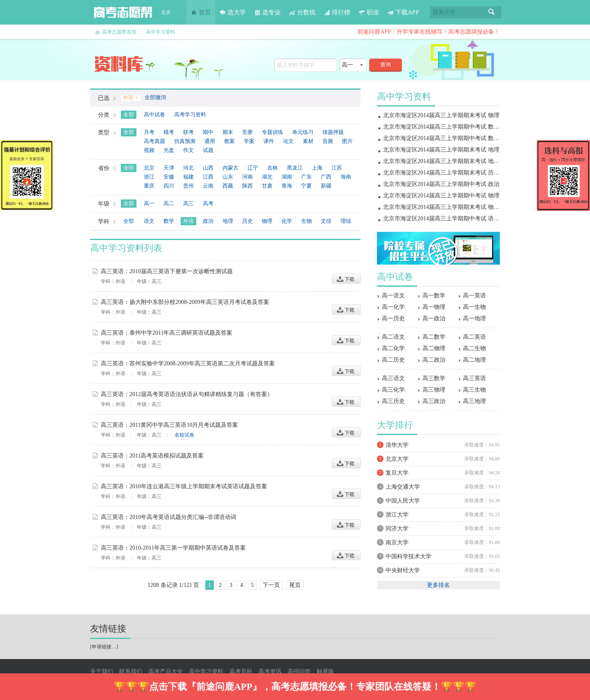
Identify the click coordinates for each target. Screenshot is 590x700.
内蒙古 (230, 168)
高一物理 (434, 307)
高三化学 (393, 390)
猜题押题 (333, 132)
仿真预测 (185, 141)
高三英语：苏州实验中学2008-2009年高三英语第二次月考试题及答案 (188, 364)
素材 (308, 141)
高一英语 (474, 296)
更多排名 (438, 585)
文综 (326, 221)
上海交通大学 (403, 487)
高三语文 (393, 378)
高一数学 (434, 296)
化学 (287, 221)
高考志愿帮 (123, 12)
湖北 (267, 177)
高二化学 (393, 348)
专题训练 (272, 132)
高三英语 (474, 378)
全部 (129, 114)
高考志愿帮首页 (119, 32)
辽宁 (253, 168)
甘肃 (267, 186)
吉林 (272, 168)
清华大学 (397, 445)
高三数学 (434, 378)
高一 (149, 203)
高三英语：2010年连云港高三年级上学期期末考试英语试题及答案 (184, 486)
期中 (208, 132)
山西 (208, 168)
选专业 (267, 12)
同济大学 (397, 529)
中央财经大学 (403, 570)
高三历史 (393, 401)
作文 (188, 150)
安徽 (169, 177)
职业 (369, 12)
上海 (317, 168)
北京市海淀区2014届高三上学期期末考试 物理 (441, 115)
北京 (149, 168)
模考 (169, 132)
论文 (288, 141)
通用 (210, 141)
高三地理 (474, 401)
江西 (208, 177)
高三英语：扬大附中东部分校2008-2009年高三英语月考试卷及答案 (185, 302)
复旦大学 (397, 473)
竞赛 (247, 132)
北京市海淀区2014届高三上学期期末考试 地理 (441, 150)
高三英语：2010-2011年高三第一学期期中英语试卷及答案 (173, 548)
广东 (306, 177)
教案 (229, 141)
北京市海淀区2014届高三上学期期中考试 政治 (441, 184)
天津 (169, 168)
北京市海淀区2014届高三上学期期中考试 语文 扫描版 (450, 219)
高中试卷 (154, 114)
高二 (169, 203)
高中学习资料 (161, 32)
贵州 (188, 186)
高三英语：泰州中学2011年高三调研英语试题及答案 (167, 333)
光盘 (169, 150)
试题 (208, 150)
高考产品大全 (166, 672)
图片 (347, 141)
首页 (201, 12)
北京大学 (397, 459)
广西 (326, 177)
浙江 (149, 177)
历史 (247, 221)
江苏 (337, 168)
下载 (346, 279)
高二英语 (474, 337)
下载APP (403, 12)
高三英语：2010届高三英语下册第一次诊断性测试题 (167, 271)
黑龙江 (295, 168)
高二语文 (393, 337)
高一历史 (393, 318)
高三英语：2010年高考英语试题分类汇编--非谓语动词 (169, 517)
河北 (188, 168)
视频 (149, 150)
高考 (208, 203)
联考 (188, 132)
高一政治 (434, 318)
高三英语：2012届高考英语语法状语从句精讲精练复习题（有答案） (187, 394)
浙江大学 (397, 515)
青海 (287, 186)
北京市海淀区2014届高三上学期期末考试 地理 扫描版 (450, 161)
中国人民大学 (403, 501)
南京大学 (397, 543)
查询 (386, 65)
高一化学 (393, 307)
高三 (188, 203)
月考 (149, 132)
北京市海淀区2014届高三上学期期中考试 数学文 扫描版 (453, 127)
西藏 (228, 186)
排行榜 (337, 12)
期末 (228, 132)
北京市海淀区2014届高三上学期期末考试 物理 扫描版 (450, 207)
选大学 (233, 12)
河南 (247, 177)
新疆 (326, 186)
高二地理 (474, 360)
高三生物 (474, 390)
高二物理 (434, 348)
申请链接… (104, 647)
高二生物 (474, 348)
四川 (169, 186)
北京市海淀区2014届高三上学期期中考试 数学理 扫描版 (453, 138)
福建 (188, 177)
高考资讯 (270, 672)
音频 (328, 141)
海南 (346, 177)
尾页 (295, 585)
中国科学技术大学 (408, 556)
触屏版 (325, 672)
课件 (269, 141)
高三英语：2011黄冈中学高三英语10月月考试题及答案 (169, 425)
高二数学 (434, 337)
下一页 (271, 585)
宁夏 (306, 186)
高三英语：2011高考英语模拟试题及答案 (152, 456)
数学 (169, 221)
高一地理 (474, 318)
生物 (306, 221)
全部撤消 (155, 97)
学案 (249, 141)
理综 (346, 221)
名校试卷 (184, 435)
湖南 (287, 177)
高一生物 (474, 307)
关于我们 (102, 672)
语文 (149, 221)
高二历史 (393, 360)
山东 (228, 177)
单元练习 (303, 132)
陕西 (247, 186)
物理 (267, 221)
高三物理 (434, 390)
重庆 (149, 186)
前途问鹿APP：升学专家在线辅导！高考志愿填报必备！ (429, 32)
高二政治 (434, 360)
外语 (188, 221)
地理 (228, 221)
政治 (208, 221)
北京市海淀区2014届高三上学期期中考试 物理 (441, 196)
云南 (208, 186)
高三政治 (434, 401)
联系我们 (131, 672)
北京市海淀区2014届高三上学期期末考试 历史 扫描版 (450, 173)
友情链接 (108, 629)
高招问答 (299, 672)
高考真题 (154, 141)
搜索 (492, 12)
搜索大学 (444, 12)
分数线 (302, 12)
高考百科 (241, 672)
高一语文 (393, 296)
